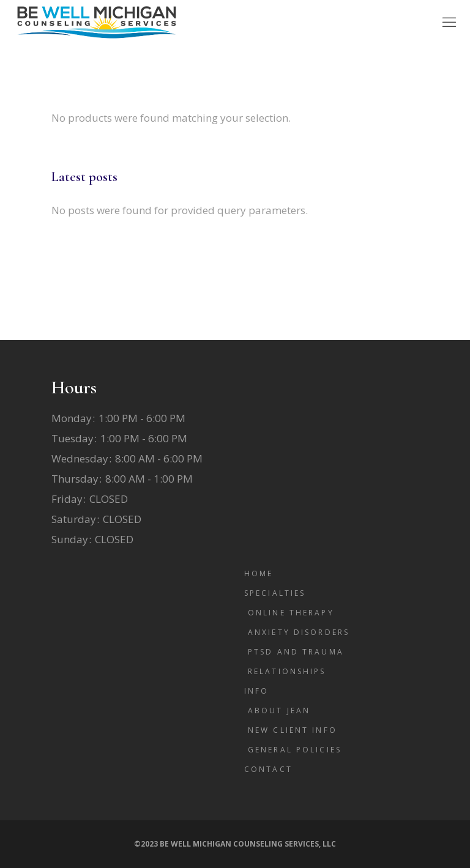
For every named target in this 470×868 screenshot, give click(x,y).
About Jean (279, 710)
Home (259, 573)
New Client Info (293, 730)
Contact (268, 769)
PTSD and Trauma (296, 652)
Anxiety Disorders (299, 632)
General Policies (295, 750)
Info (256, 691)
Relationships (287, 671)
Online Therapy (291, 613)
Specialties (275, 593)
